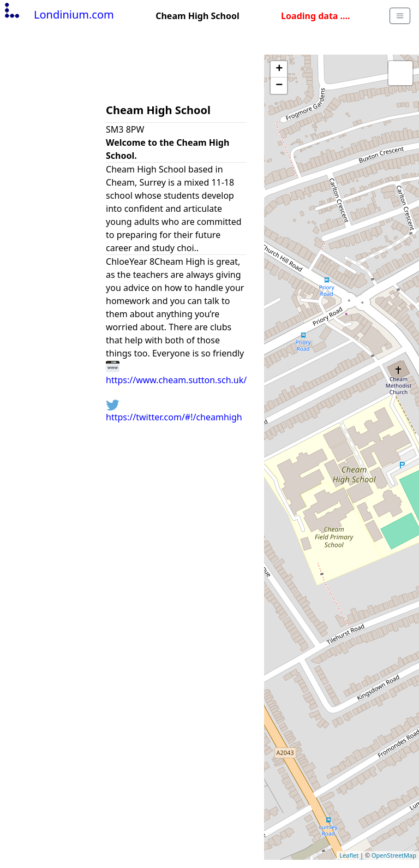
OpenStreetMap (394, 855)
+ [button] (279, 69)
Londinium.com (58, 14)
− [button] (279, 86)
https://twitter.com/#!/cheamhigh (174, 411)
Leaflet (349, 855)
